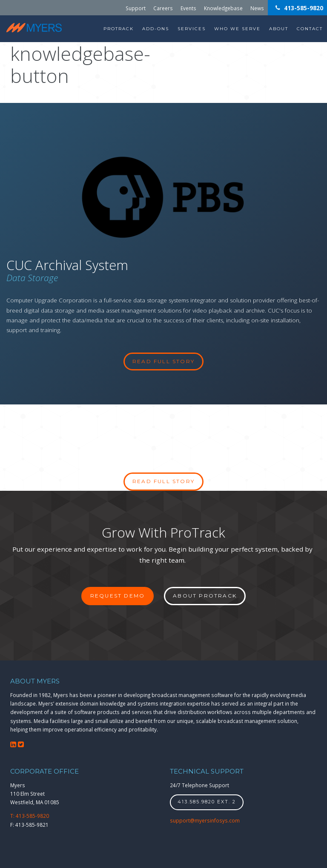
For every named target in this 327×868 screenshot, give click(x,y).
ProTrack (119, 29)
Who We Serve (237, 29)
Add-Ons (156, 29)
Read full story (163, 481)
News (257, 8)
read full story (163, 361)
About (279, 29)
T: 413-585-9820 (30, 816)
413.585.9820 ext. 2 (207, 802)
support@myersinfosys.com (205, 820)
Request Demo (118, 596)
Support (136, 8)
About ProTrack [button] (205, 596)
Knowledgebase (223, 8)
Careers (163, 8)
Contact (310, 29)
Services (192, 29)
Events (188, 8)
